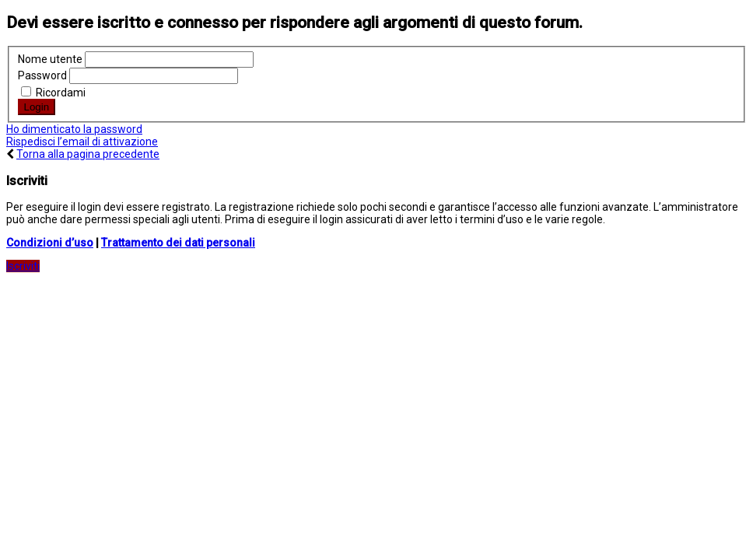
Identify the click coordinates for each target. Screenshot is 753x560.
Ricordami (53, 93)
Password (42, 75)
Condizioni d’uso (50, 243)
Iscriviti (23, 266)
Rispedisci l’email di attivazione (82, 142)
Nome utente (50, 59)
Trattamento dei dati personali (178, 243)
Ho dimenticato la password (74, 129)
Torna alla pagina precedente (88, 154)
